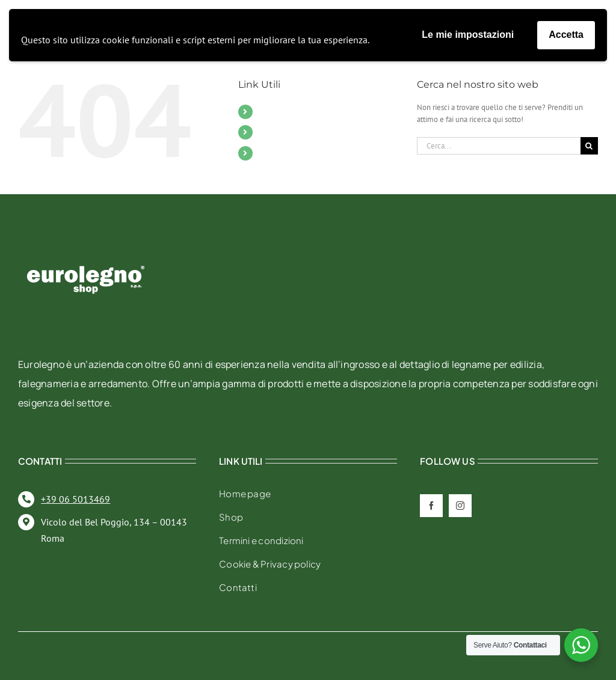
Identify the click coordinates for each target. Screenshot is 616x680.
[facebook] (431, 506)
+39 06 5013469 (75, 499)
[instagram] (460, 506)
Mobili (272, 111)
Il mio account (288, 153)
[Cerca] (589, 146)
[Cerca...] (499, 146)
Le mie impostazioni (468, 35)
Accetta (566, 35)
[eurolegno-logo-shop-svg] (86, 246)
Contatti (275, 132)
